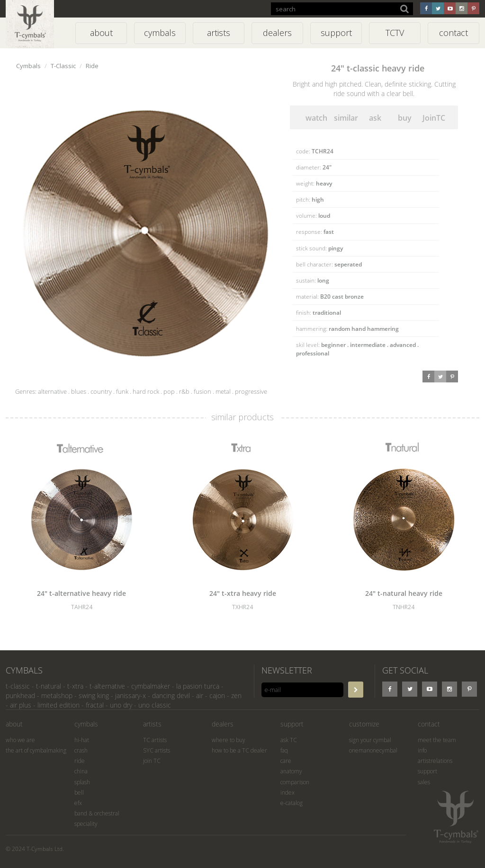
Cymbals (28, 66)
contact (429, 724)
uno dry (121, 705)
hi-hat (82, 740)
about (14, 724)
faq (284, 750)
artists (152, 724)
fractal (95, 705)
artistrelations (435, 761)
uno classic (155, 705)
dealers (223, 724)
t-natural (49, 686)
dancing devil (171, 695)
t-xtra (75, 686)
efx (78, 803)
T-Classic (63, 66)
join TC (152, 761)
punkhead (20, 695)
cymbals (86, 724)
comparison (295, 782)
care (286, 761)
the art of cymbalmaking (36, 750)
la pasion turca (198, 686)
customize (364, 724)
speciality (86, 824)
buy (405, 118)
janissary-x (130, 695)
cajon (217, 695)
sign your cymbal (370, 740)
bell (79, 793)
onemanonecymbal (373, 750)
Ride (92, 66)
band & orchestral (97, 813)
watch (316, 118)
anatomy (291, 771)
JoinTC (434, 118)
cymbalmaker (151, 686)
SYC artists (157, 750)
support (292, 724)
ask (375, 118)
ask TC (289, 740)
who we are (20, 740)
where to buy (229, 740)
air (200, 695)
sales (424, 782)
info (422, 750)
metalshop (57, 695)
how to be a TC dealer (239, 750)
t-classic (18, 686)
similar (346, 118)
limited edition (58, 705)
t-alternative (107, 686)
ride (80, 761)
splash (82, 782)
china (81, 771)
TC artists (155, 740)
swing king (94, 695)
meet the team (437, 740)
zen (236, 695)
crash (81, 750)
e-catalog (292, 803)
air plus (21, 705)
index (287, 793)
